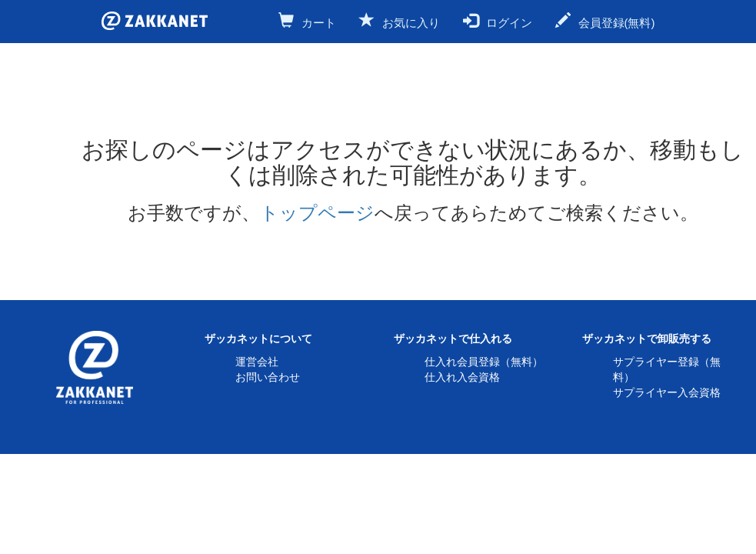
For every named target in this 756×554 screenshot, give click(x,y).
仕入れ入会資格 (462, 377)
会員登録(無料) (605, 21)
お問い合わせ (268, 377)
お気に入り (400, 21)
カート (307, 21)
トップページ (317, 213)
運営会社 (257, 362)
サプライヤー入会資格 (667, 392)
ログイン (498, 21)
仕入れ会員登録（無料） (484, 362)
